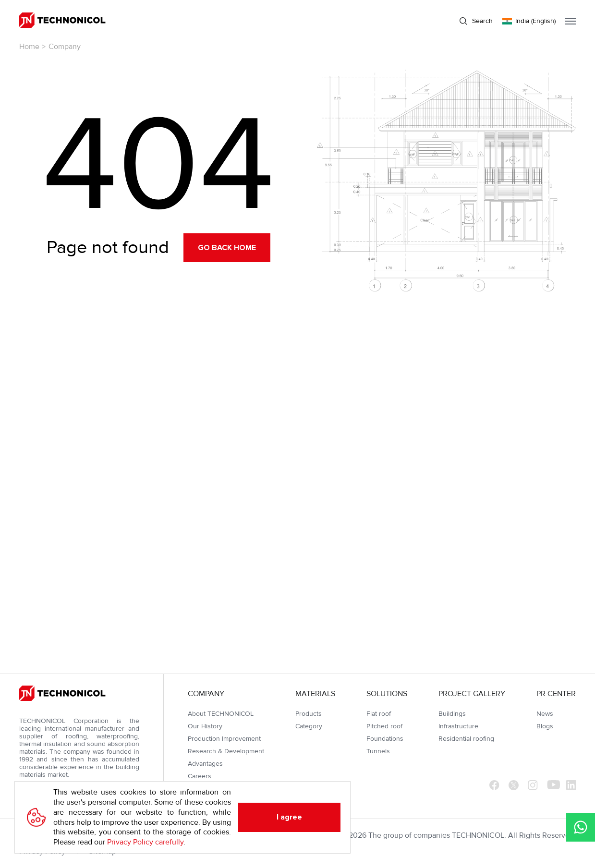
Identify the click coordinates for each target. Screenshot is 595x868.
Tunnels (378, 751)
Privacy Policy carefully (145, 842)
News (545, 714)
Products (309, 714)
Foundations (385, 739)
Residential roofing (466, 739)
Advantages (205, 764)
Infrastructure (458, 726)
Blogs (545, 726)
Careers (200, 776)
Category (309, 726)
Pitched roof (384, 726)
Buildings (452, 714)
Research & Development (226, 751)
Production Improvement (224, 739)
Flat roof (379, 714)
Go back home (227, 248)
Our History (205, 726)
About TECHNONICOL (221, 714)
